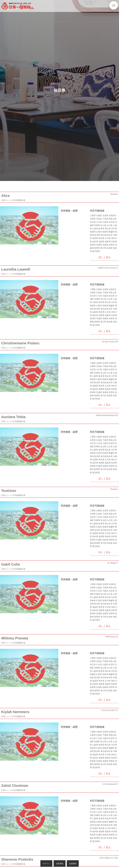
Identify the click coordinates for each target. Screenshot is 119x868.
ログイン (46, 864)
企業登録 (60, 864)
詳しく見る (105, 257)
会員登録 (73, 864)
